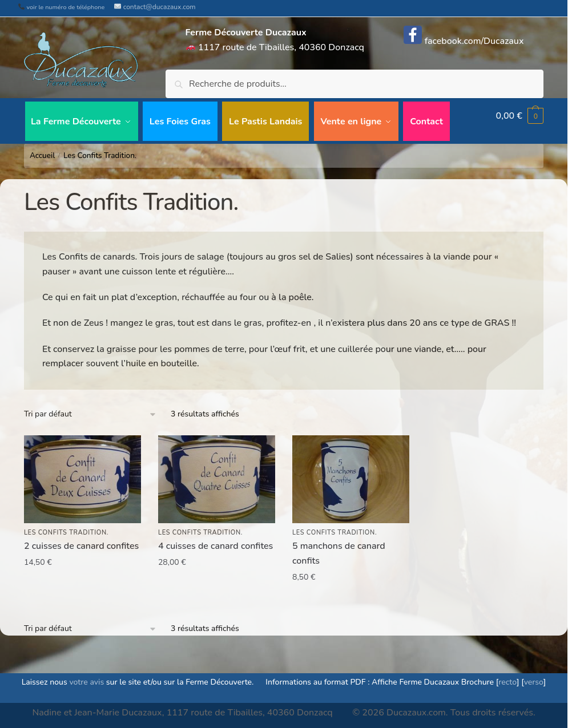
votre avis (86, 677)
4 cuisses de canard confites (216, 541)
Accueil (42, 150)
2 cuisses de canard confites (81, 541)
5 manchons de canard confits (339, 548)
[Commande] (90, 409)
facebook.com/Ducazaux (464, 41)
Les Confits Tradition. (66, 527)
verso (534, 677)
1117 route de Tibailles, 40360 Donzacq (275, 40)
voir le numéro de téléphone (61, 7)
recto (507, 677)
